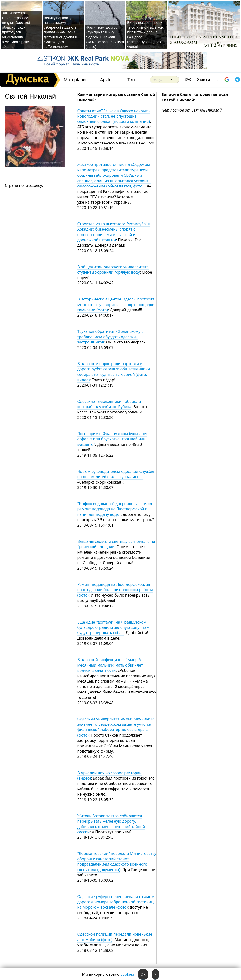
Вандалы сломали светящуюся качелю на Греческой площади (116, 544)
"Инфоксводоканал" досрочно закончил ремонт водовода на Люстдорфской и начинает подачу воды (114, 509)
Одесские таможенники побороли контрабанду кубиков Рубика (109, 404)
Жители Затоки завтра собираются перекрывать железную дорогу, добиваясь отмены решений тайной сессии (111, 824)
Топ (131, 80)
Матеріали (75, 80)
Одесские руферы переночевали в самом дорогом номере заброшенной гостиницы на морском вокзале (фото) (117, 902)
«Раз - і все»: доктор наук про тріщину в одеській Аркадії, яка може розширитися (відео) (105, 37)
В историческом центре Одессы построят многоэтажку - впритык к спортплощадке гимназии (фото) (116, 304)
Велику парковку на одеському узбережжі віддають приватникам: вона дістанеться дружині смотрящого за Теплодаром (60, 32)
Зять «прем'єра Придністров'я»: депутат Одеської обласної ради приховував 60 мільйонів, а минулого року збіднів (16, 30)
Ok (143, 974)
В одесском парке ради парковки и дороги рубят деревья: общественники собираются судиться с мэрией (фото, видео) (114, 372)
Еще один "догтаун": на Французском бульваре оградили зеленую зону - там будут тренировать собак (113, 627)
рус (188, 79)
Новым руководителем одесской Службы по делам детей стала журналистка (116, 474)
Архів (106, 80)
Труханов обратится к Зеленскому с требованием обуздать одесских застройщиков (110, 337)
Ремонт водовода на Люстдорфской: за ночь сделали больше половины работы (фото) (115, 590)
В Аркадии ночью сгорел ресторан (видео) (109, 775)
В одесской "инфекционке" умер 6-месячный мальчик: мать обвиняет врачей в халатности (110, 665)
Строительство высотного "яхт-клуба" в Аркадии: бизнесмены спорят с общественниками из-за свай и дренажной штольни (114, 232)
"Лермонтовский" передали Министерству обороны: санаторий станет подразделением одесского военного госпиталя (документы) (117, 861)
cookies (127, 974)
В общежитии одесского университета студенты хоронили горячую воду (113, 269)
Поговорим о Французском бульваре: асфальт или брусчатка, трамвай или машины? (112, 439)
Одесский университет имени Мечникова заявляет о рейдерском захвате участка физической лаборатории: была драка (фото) (116, 727)
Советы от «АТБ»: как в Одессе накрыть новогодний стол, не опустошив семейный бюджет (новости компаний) (114, 116)
